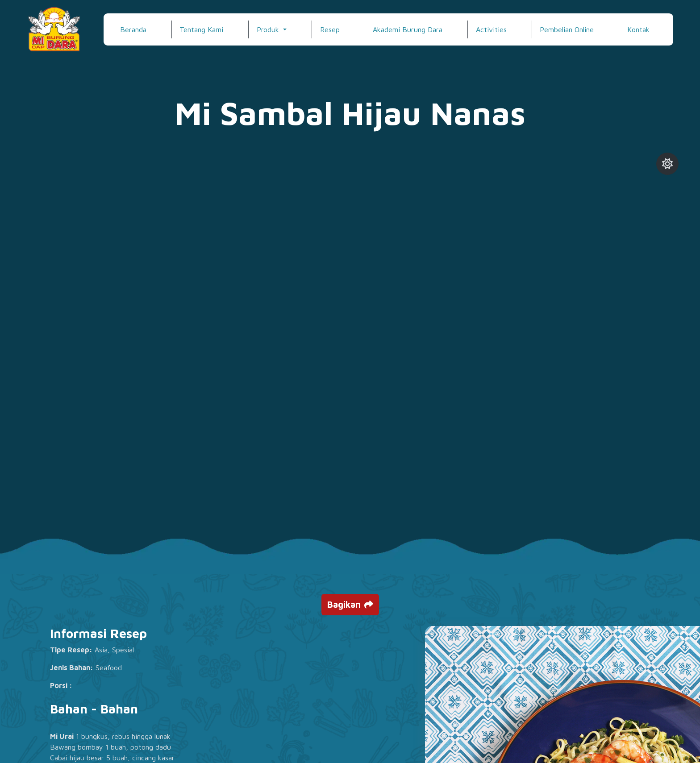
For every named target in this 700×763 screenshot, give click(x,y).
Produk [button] (269, 29)
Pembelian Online (567, 29)
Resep (330, 29)
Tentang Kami (201, 29)
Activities (491, 29)
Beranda (133, 29)
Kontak (638, 29)
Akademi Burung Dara (408, 29)
